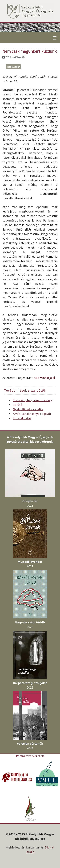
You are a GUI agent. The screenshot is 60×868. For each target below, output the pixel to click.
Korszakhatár (22, 418)
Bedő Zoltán (14, 67)
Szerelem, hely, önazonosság (33, 400)
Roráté (17, 405)
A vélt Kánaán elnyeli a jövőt (32, 414)
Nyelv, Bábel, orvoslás (28, 409)
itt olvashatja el (44, 378)
